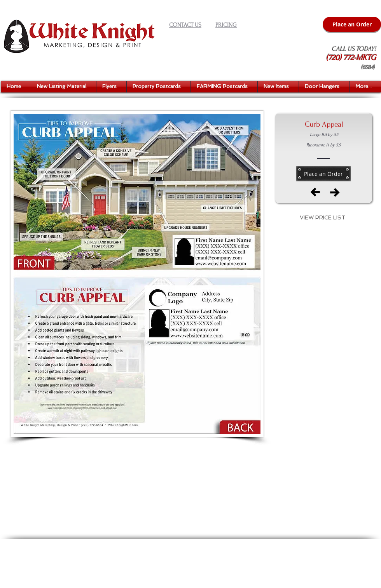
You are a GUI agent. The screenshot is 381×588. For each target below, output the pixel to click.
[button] (64, 87)
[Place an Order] (352, 24)
